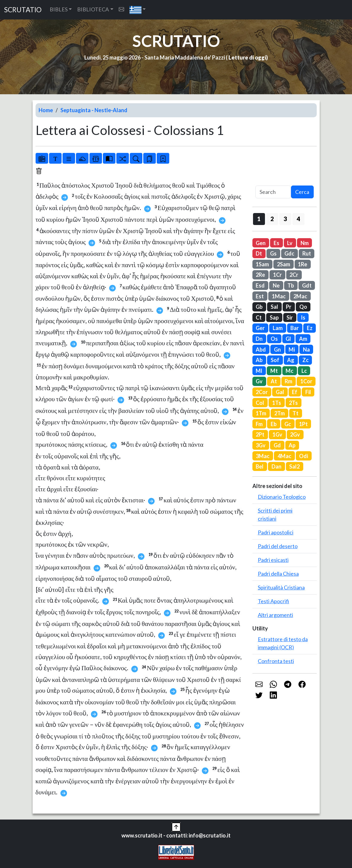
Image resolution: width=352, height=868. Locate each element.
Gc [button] (288, 424)
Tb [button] (291, 285)
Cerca (302, 192)
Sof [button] (275, 360)
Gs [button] (273, 253)
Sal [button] (274, 307)
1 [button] (259, 219)
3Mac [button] (263, 456)
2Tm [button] (279, 413)
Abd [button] (261, 349)
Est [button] (260, 296)
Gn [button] (277, 349)
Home (46, 110)
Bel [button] (260, 466)
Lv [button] (290, 243)
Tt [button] (295, 413)
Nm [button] (305, 243)
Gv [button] (259, 381)
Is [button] (303, 317)
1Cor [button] (306, 381)
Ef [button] (295, 392)
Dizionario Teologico (282, 497)
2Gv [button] (295, 434)
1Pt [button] (303, 424)
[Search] (273, 192)
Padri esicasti (273, 560)
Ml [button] (259, 371)
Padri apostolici (276, 532)
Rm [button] (288, 381)
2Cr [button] (294, 275)
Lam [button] (278, 328)
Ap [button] (292, 445)
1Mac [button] (279, 296)
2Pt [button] (260, 434)
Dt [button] (259, 253)
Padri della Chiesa (278, 574)
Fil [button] (308, 392)
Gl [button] (288, 339)
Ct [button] (259, 317)
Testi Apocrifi (273, 601)
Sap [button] (274, 317)
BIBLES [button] (59, 9)
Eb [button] (274, 424)
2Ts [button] (293, 403)
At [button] (274, 381)
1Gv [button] (277, 434)
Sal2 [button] (294, 466)
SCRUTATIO (23, 10)
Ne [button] (276, 285)
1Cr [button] (277, 275)
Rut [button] (307, 253)
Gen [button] (261, 243)
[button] (138, 10)
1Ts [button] (277, 403)
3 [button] (285, 219)
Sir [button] (290, 317)
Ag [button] (291, 360)
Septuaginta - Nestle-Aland (94, 110)
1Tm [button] (261, 413)
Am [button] (303, 339)
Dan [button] (276, 466)
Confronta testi (276, 661)
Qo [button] (303, 307)
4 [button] (298, 219)
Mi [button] (292, 349)
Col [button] (260, 403)
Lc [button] (304, 371)
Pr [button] (289, 307)
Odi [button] (304, 456)
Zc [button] (305, 360)
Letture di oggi (247, 57)
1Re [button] (303, 264)
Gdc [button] (289, 253)
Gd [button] (277, 445)
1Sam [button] (262, 264)
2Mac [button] (300, 296)
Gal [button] (280, 392)
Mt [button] (274, 371)
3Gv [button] (261, 445)
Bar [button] (295, 328)
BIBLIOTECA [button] (93, 9)
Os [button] (274, 339)
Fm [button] (259, 424)
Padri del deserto (278, 546)
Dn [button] (259, 339)
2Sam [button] (284, 264)
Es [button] (276, 243)
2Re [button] (260, 275)
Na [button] (306, 349)
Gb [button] (259, 307)
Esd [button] (260, 285)
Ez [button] (310, 328)
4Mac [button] (284, 456)
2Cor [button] (262, 392)
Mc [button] (289, 371)
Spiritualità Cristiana (281, 587)
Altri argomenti (275, 615)
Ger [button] (260, 328)
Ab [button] (259, 360)
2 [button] (272, 219)
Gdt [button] (307, 285)
